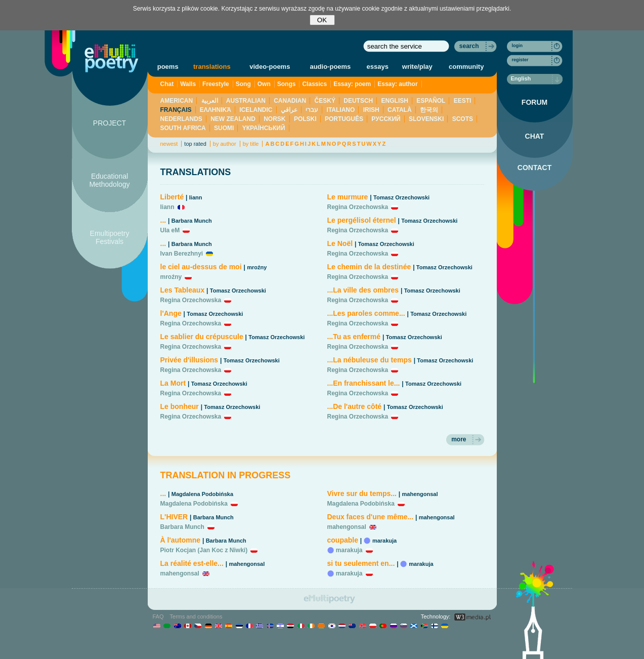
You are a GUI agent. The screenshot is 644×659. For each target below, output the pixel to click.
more (459, 439)
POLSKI (305, 119)
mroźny (257, 267)
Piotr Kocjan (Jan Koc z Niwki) (204, 550)
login (518, 46)
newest (169, 144)
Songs (287, 84)
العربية (210, 101)
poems (168, 67)
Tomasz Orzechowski (238, 291)
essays (378, 67)
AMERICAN (177, 101)
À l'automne (181, 540)
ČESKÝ (325, 101)
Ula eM (170, 230)
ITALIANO (341, 110)
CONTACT (534, 168)
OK (322, 20)
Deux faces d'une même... (371, 517)
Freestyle (216, 84)
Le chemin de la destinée (369, 267)
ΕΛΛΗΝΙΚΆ (216, 110)
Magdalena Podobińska (202, 494)
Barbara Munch (192, 221)
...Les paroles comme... (366, 313)
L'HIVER (174, 517)
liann (196, 197)
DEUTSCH (358, 101)
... (163, 220)
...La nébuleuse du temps (370, 360)
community (466, 67)
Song (243, 84)
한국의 (429, 110)
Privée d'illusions (189, 360)
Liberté (172, 197)
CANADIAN (290, 101)
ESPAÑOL (431, 101)
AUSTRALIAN (246, 101)
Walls (188, 84)
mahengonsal (247, 564)
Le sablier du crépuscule (202, 337)
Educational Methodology (109, 180)
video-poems (270, 67)
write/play (417, 67)
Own (264, 84)
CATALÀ (400, 110)
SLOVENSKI (426, 119)
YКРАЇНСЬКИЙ (264, 128)
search (469, 46)
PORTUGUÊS (344, 119)
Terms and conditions (196, 616)
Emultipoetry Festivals (110, 237)
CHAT (535, 136)
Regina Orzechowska (191, 300)
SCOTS (463, 119)
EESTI (463, 101)
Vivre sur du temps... (362, 493)
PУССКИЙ (386, 119)
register (520, 60)
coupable (343, 540)
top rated (195, 144)
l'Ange (171, 313)
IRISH (371, 110)
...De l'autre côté (355, 406)
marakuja (384, 541)
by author (225, 144)
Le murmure (348, 197)
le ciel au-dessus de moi (201, 267)
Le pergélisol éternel (362, 220)
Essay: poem (352, 84)
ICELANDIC (256, 110)
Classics (314, 84)
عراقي (289, 110)
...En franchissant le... (364, 383)
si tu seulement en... (361, 563)
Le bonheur (180, 406)
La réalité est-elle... (192, 563)
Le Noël (340, 243)
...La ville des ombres (363, 290)
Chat (167, 84)
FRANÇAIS (176, 110)
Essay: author (397, 84)
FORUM (534, 102)
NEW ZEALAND (233, 119)
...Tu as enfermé (355, 337)
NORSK (274, 119)
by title (251, 144)
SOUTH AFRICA (183, 128)
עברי (312, 110)
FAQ (158, 616)
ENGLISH (395, 101)
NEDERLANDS (181, 119)
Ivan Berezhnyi (182, 254)
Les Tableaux (183, 290)
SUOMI (224, 128)
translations (212, 67)
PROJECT (110, 123)
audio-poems (330, 67)
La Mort (173, 383)
